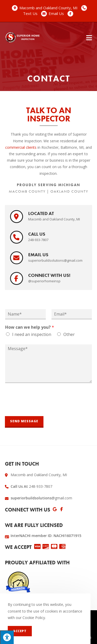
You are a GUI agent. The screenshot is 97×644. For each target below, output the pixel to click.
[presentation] (44, 408)
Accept (20, 631)
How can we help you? (30, 327)
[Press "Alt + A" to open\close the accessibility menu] (7, 637)
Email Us (56, 13)
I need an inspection (32, 334)
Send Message (24, 421)
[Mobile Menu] (89, 37)
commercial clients (21, 147)
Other (69, 334)
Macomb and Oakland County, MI (48, 8)
